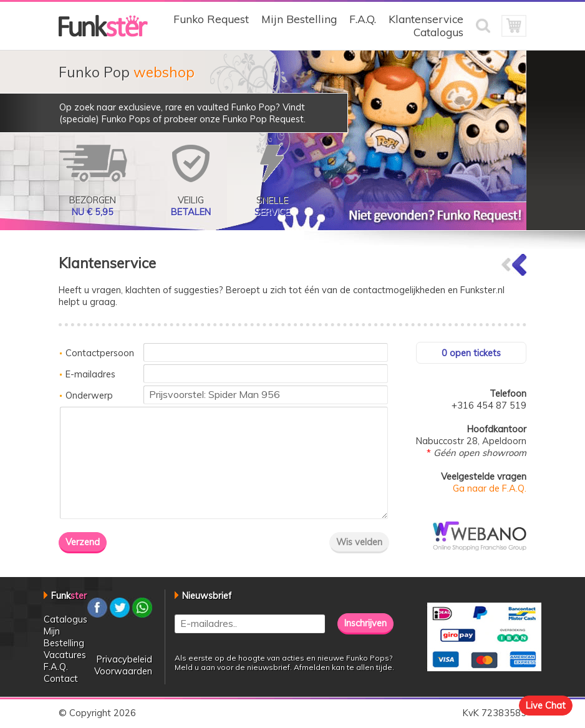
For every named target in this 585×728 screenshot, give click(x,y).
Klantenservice (426, 19)
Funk (69, 595)
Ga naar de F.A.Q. (490, 488)
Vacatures (65, 655)
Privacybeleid (124, 659)
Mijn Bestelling (299, 19)
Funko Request (211, 19)
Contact (61, 678)
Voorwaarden (123, 671)
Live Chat (546, 705)
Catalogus (438, 32)
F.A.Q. (363, 19)
